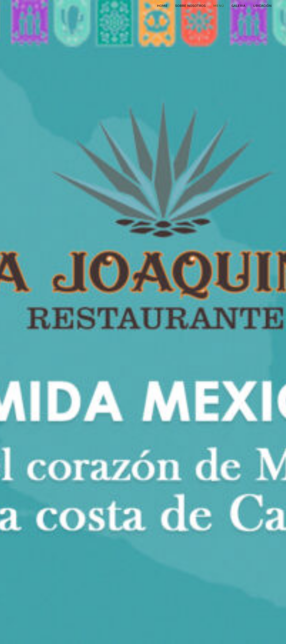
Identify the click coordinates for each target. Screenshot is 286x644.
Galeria (238, 6)
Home (162, 6)
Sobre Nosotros (190, 6)
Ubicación (262, 6)
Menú (219, 6)
